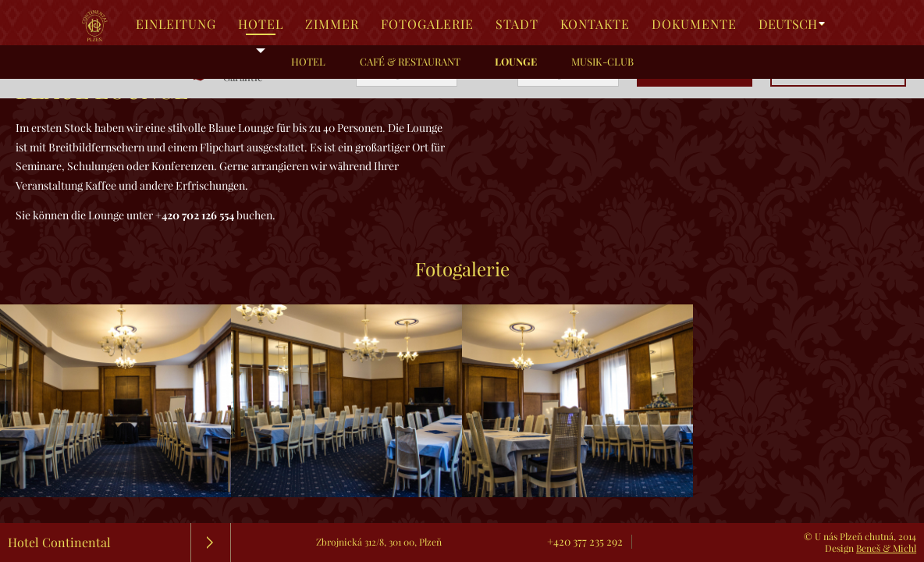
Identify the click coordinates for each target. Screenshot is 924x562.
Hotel (261, 24)
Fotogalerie (427, 24)
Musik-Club (602, 62)
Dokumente (694, 24)
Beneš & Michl (886, 548)
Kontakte (595, 24)
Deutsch (788, 24)
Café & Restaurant (410, 62)
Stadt (517, 24)
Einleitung (176, 24)
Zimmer (332, 24)
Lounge (516, 62)
